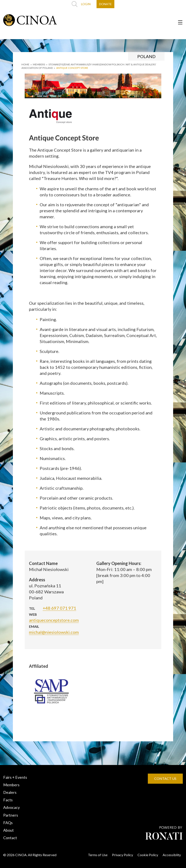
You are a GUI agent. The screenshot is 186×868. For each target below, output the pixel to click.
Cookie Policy (148, 855)
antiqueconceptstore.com (54, 620)
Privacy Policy (122, 855)
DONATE (105, 4)
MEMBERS (39, 64)
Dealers (10, 792)
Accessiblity (172, 855)
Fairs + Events (15, 777)
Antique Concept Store (72, 68)
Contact (10, 838)
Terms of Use (98, 855)
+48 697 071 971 (59, 608)
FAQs (8, 823)
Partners (11, 815)
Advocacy (11, 807)
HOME (25, 64)
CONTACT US (165, 778)
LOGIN (86, 4)
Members (11, 785)
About (8, 830)
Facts (8, 800)
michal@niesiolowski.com (54, 632)
